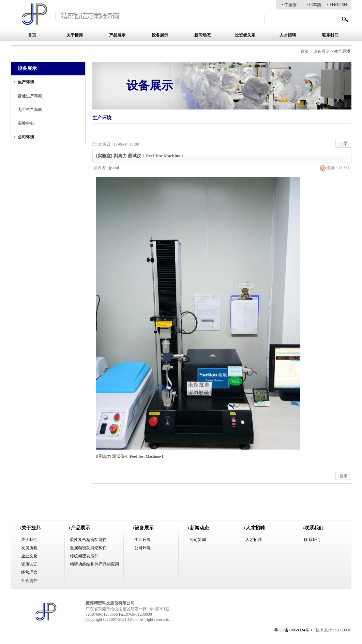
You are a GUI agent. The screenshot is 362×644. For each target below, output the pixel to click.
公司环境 (142, 548)
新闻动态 (202, 35)
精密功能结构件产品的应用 (94, 564)
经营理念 (29, 572)
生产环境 (142, 540)
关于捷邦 (75, 35)
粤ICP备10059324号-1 (293, 630)
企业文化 (29, 556)
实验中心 (26, 123)
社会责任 (29, 581)
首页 (32, 35)
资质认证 (29, 564)
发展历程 (29, 548)
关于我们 (29, 540)
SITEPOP (343, 630)
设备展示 (160, 35)
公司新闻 (198, 540)
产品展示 (117, 35)
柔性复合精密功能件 (88, 540)
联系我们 (330, 35)
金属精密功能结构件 (88, 548)
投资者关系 (245, 35)
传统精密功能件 (84, 556)
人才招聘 (288, 35)
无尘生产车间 (30, 109)
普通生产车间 (30, 96)
